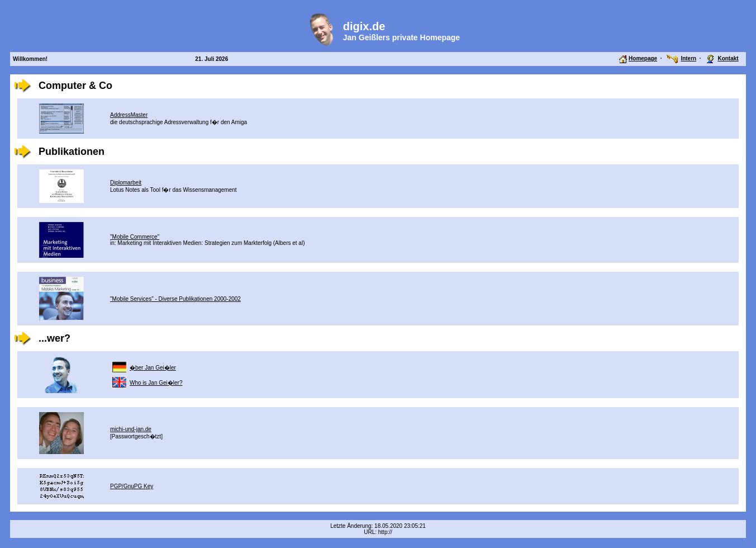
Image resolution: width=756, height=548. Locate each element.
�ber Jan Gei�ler (153, 368)
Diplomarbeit (126, 183)
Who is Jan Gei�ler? (156, 383)
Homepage (643, 58)
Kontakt (728, 58)
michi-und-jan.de (131, 429)
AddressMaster (129, 115)
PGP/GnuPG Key (132, 486)
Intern (688, 58)
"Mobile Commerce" (135, 237)
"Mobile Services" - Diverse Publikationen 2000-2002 (175, 299)
